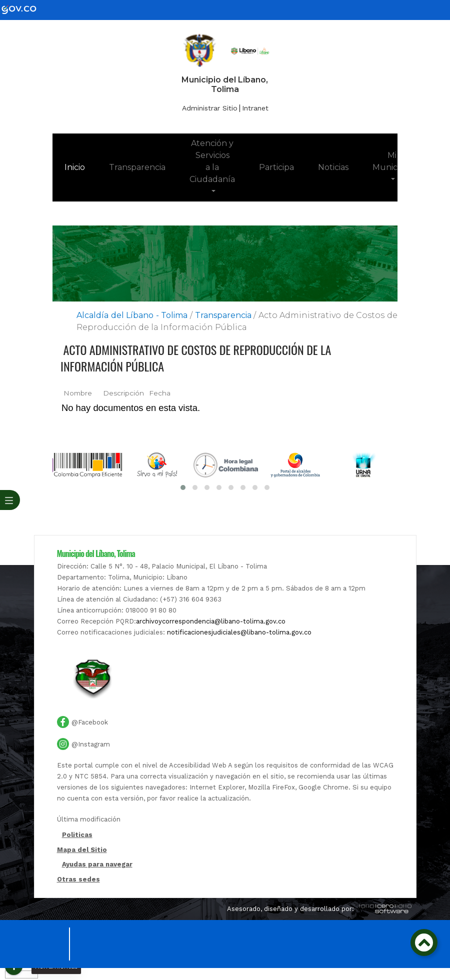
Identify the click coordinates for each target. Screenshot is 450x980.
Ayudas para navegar (97, 865)
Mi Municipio (392, 161)
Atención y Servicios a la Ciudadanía (212, 161)
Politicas (77, 835)
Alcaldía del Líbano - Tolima (132, 315)
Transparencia (137, 167)
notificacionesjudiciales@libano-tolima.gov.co (239, 632)
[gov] (25, 9)
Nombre (78, 393)
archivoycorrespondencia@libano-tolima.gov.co (211, 621)
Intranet (255, 108)
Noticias (333, 167)
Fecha (160, 393)
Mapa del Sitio (82, 850)
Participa (276, 167)
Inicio (81, 166)
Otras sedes (78, 879)
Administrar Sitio (210, 108)
